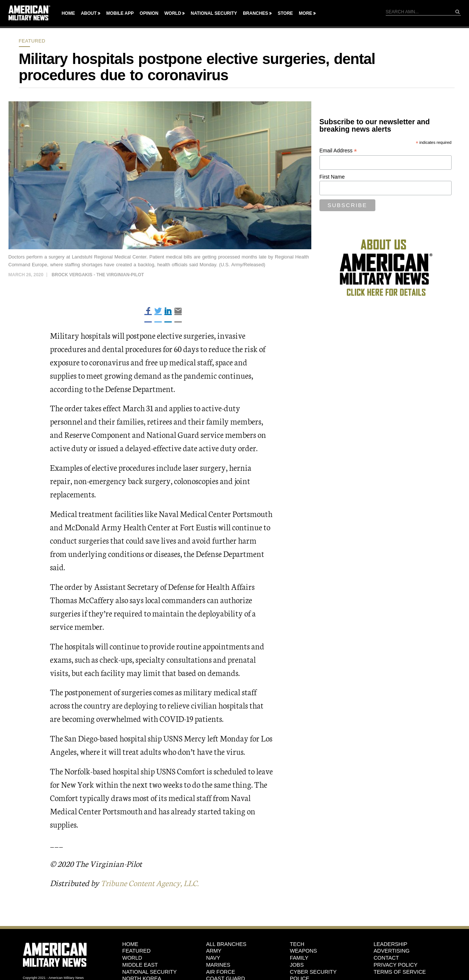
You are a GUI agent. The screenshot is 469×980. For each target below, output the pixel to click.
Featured (32, 41)
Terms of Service (400, 971)
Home (68, 13)
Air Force (221, 971)
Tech (297, 944)
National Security (214, 13)
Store (285, 13)
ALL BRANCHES (226, 944)
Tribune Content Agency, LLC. (152, 883)
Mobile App (120, 13)
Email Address (338, 151)
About (89, 13)
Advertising (391, 951)
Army (214, 951)
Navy (213, 958)
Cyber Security (313, 971)
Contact (386, 958)
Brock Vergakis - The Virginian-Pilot (98, 275)
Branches (255, 13)
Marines (218, 965)
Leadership (390, 944)
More (305, 13)
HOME (130, 944)
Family (299, 958)
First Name (332, 177)
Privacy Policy (396, 965)
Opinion (149, 13)
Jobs (297, 965)
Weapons (304, 951)
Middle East (140, 965)
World (173, 13)
